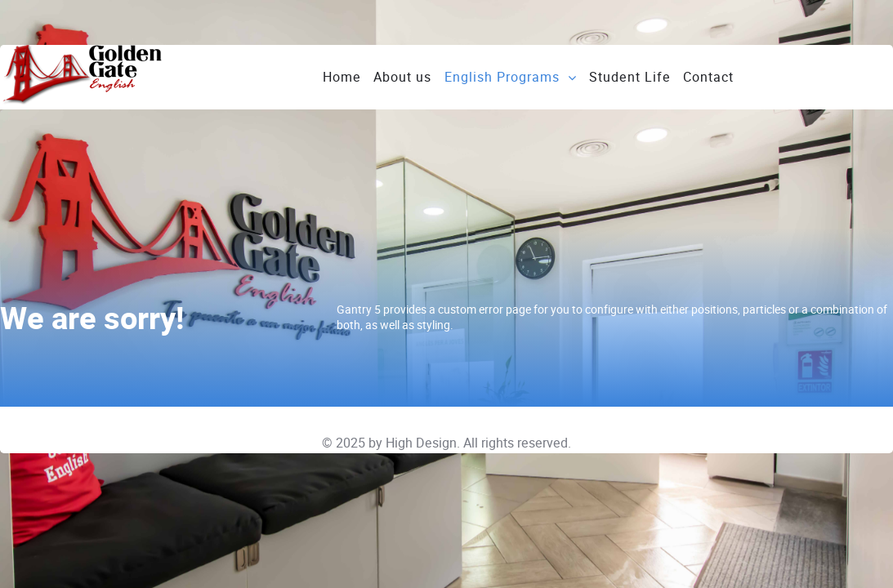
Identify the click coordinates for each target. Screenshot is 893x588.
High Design (421, 443)
